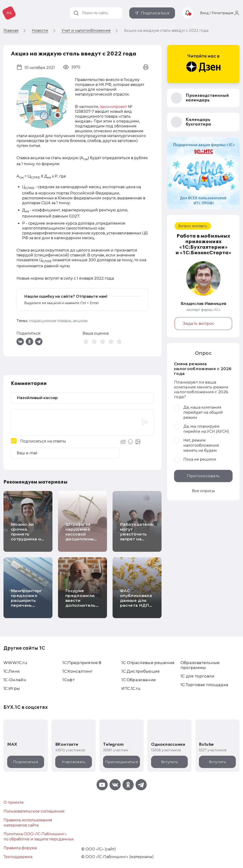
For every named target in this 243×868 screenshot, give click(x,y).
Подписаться (155, 13)
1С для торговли (198, 676)
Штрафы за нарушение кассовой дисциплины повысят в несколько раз (81, 537)
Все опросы (203, 491)
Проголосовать (203, 476)
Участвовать (73, 762)
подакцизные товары (50, 321)
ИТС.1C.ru (131, 688)
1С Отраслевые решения (148, 663)
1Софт (68, 680)
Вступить (169, 762)
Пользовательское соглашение (34, 811)
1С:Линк (12, 671)
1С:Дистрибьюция (141, 671)
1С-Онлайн (15, 680)
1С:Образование (139, 680)
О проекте (14, 802)
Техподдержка (18, 857)
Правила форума (20, 848)
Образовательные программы (200, 665)
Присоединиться (121, 762)
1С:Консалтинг (78, 671)
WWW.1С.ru (15, 663)
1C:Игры (12, 688)
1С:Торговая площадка (204, 685)
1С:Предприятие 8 (82, 663)
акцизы (80, 321)
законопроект (113, 107)
